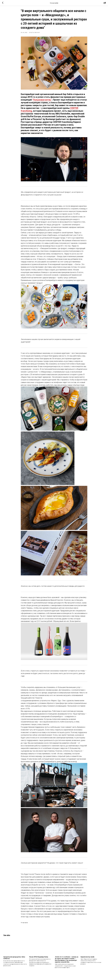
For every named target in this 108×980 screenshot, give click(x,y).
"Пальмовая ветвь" (42, 101)
